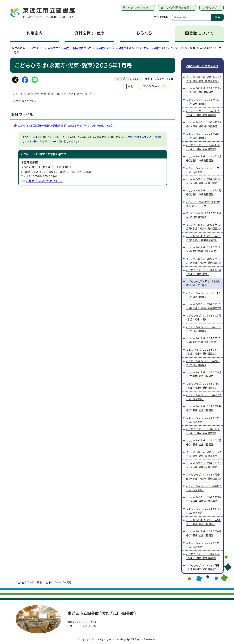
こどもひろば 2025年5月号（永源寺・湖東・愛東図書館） (203, 567)
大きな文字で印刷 (155, 86)
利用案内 (35, 33)
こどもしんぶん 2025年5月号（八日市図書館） (204, 510)
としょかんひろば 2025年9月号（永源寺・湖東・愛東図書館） (204, 464)
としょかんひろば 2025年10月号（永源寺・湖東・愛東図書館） (204, 306)
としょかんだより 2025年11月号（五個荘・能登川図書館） (203, 249)
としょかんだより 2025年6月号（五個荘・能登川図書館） (204, 533)
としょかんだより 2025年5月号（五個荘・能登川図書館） (204, 521)
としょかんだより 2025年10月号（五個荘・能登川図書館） (203, 340)
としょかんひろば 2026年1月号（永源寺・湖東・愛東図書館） (204, 180)
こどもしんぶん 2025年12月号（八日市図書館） (204, 215)
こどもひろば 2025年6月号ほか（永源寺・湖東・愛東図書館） (204, 476)
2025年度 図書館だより (151, 48)
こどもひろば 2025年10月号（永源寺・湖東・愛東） (204, 317)
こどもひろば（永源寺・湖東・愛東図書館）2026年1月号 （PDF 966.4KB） (66, 126)
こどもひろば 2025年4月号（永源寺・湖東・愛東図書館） (203, 555)
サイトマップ (209, 8)
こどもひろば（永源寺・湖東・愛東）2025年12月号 (203, 203)
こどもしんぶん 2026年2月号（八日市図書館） (203, 135)
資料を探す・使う (90, 33)
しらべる (144, 33)
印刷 (131, 86)
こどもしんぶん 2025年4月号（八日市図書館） (204, 544)
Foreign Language (136, 8)
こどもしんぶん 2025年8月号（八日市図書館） (204, 396)
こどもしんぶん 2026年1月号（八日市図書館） (204, 169)
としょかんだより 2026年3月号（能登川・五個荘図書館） (204, 90)
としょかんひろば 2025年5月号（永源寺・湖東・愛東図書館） (204, 499)
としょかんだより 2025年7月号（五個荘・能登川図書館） (204, 442)
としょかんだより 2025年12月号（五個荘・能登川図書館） (203, 237)
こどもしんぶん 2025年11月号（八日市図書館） (203, 294)
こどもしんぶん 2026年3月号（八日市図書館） (203, 101)
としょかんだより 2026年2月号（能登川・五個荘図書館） (204, 158)
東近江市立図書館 (58, 48)
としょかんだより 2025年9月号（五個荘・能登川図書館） (204, 374)
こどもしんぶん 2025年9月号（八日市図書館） (203, 362)
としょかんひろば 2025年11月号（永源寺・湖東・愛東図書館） (204, 260)
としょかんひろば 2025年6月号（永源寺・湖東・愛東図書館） (204, 453)
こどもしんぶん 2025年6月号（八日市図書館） (204, 487)
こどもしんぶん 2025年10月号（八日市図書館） (204, 328)
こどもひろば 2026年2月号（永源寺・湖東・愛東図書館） (203, 146)
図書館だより (104, 48)
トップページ (36, 48)
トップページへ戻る (60, 582)
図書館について (199, 33)
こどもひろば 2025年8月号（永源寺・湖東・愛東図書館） (203, 385)
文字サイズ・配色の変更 (175, 8)
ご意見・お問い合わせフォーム (44, 181)
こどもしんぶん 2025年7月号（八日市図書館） (204, 419)
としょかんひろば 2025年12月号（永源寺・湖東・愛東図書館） (204, 226)
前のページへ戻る (32, 582)
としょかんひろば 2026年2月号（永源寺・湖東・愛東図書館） (204, 124)
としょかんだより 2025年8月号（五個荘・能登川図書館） (204, 408)
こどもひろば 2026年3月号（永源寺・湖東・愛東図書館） (203, 112)
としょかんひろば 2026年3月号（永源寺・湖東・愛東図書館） (204, 78)
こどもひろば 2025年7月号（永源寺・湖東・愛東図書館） (203, 430)
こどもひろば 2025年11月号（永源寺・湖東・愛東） (204, 271)
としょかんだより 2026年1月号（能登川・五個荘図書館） (204, 192)
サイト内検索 (161, 17)
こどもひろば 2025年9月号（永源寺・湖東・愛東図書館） (203, 351)
